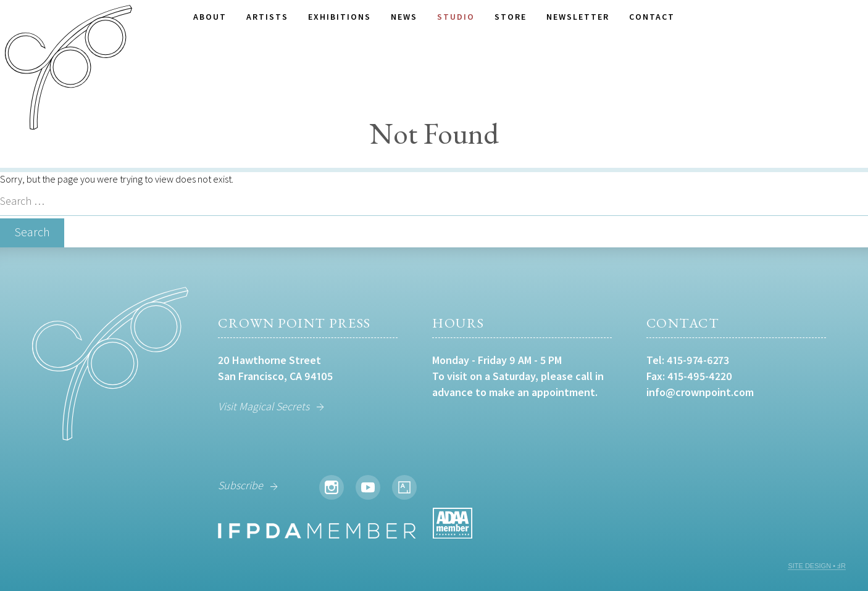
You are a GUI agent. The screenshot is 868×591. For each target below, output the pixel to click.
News (404, 17)
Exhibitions (340, 17)
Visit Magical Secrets (264, 406)
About (210, 17)
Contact (652, 17)
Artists (267, 17)
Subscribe (240, 485)
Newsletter (578, 17)
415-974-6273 (698, 360)
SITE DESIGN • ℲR (817, 566)
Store (511, 17)
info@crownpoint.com (700, 392)
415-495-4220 (700, 376)
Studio (456, 17)
